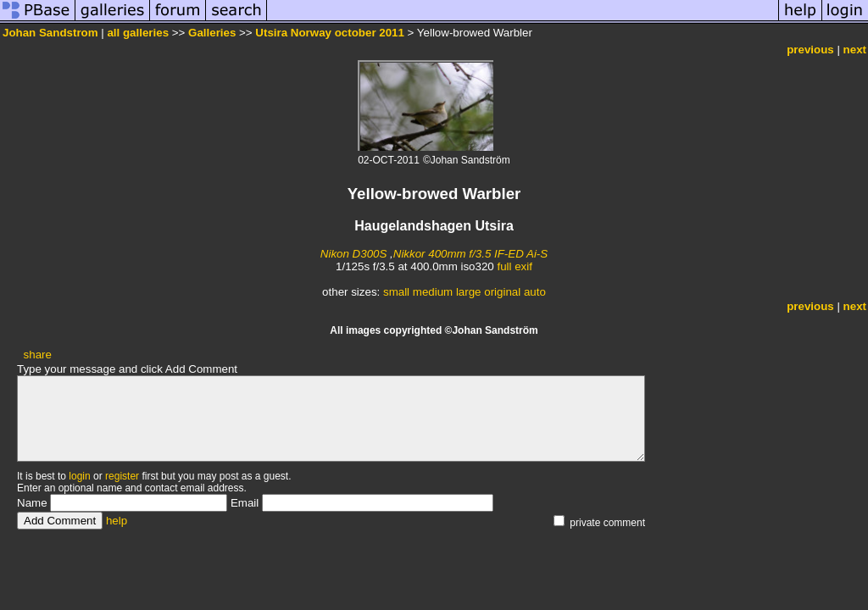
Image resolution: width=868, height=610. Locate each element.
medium (433, 292)
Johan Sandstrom (50, 33)
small (396, 292)
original (502, 292)
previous (810, 50)
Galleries (212, 33)
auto (535, 292)
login (79, 476)
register (122, 476)
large (469, 292)
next (855, 50)
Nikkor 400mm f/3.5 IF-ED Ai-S (470, 254)
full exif (514, 266)
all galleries (138, 33)
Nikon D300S (354, 254)
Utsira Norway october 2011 (330, 33)
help (117, 521)
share (38, 355)
